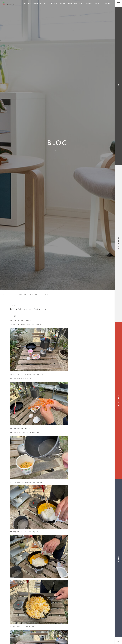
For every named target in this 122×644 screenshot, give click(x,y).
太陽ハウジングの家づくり (32, 4)
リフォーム (98, 4)
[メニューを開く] (118, 4)
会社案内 (108, 4)
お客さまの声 (72, 4)
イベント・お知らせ (50, 4)
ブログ (82, 4)
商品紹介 (89, 4)
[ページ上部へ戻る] (118, 640)
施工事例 (62, 4)
